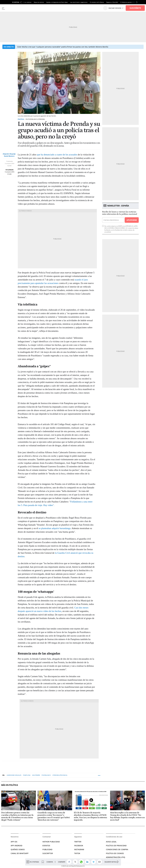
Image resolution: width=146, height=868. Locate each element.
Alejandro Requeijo (9, 154)
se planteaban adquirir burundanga (55, 528)
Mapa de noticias (39, 2)
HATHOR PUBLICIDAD (51, 842)
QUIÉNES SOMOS (18, 849)
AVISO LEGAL (111, 842)
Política (21, 119)
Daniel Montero (9, 156)
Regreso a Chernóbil (112, 2)
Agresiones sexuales (14, 775)
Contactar (47, 837)
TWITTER (78, 842)
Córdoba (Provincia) (60, 775)
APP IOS (14, 842)
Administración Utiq (116, 857)
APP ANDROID (16, 846)
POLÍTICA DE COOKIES (115, 853)
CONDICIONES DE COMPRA (117, 849)
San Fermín (36, 775)
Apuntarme (132, 220)
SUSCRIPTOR (48, 853)
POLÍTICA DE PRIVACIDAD (116, 846)
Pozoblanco (46, 775)
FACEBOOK (79, 846)
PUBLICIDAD (47, 849)
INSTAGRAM (79, 849)
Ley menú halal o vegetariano (79, 2)
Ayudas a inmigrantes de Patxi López (57, 2)
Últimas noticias (27, 2)
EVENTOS (46, 846)
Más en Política (10, 785)
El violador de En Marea (97, 2)
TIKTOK (77, 853)
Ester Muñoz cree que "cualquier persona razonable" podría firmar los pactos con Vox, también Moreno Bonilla (63, 47)
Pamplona (27, 775)
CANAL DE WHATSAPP (20, 853)
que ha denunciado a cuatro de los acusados (57, 155)
